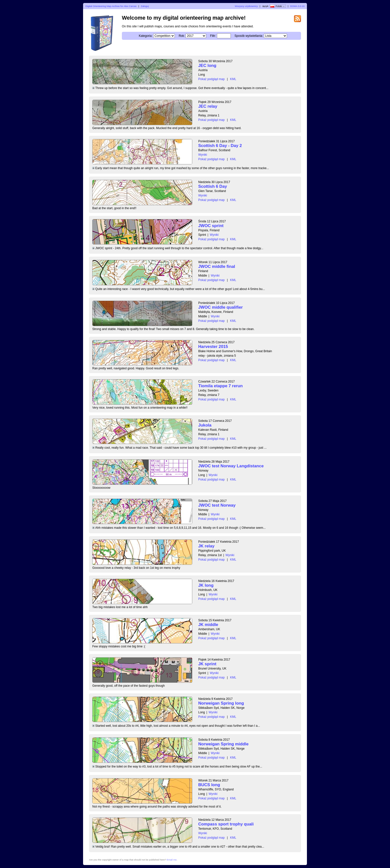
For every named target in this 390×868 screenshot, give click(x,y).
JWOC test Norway (217, 505)
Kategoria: (146, 36)
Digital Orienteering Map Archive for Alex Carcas (111, 6)
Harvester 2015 (213, 347)
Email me (172, 860)
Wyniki (203, 155)
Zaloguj (145, 6)
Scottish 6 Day (213, 186)
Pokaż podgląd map (211, 79)
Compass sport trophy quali (226, 824)
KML (233, 79)
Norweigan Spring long (221, 703)
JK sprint (207, 664)
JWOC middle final (217, 266)
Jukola (205, 425)
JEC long (207, 66)
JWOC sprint (211, 226)
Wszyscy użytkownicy (246, 6)
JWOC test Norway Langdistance (231, 466)
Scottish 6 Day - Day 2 (220, 146)
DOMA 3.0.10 (297, 6)
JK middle (208, 625)
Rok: (182, 36)
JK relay (206, 546)
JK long (206, 585)
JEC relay (208, 106)
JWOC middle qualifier (220, 307)
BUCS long (209, 785)
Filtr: (213, 36)
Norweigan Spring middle (223, 744)
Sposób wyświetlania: (249, 36)
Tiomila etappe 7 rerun (220, 386)
